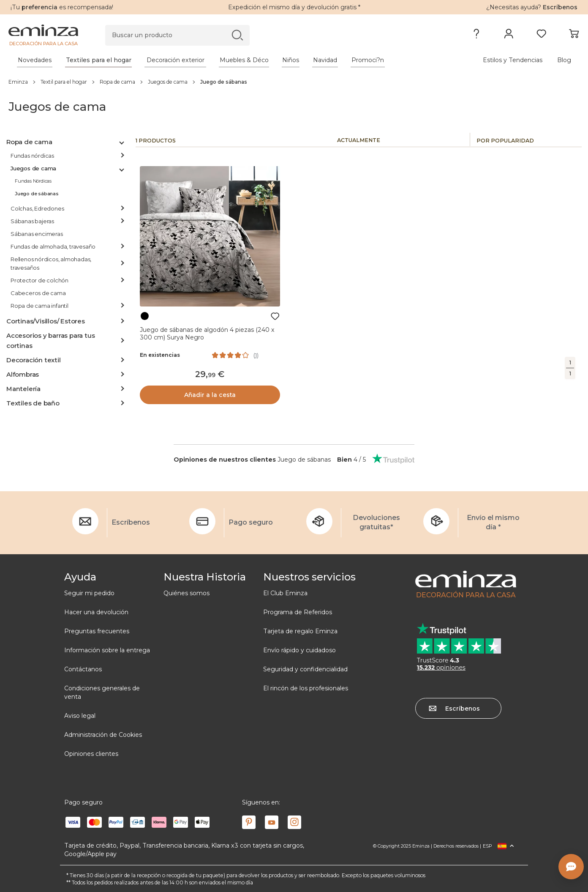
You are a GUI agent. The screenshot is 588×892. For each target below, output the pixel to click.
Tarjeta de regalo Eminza (300, 631)
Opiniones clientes (91, 754)
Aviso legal (80, 716)
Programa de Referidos (298, 612)
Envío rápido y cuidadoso (299, 650)
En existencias (160, 355)
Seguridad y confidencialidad (305, 669)
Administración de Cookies (103, 735)
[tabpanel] (224, 60)
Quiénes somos (186, 593)
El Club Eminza (285, 593)
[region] (294, 82)
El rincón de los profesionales (306, 688)
